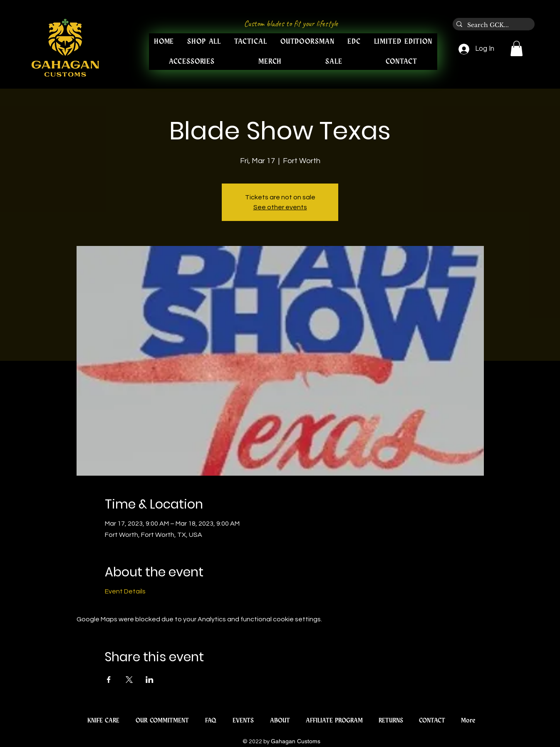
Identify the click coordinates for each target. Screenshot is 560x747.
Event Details (125, 591)
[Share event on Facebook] (109, 680)
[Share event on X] (129, 680)
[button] (517, 48)
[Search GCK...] (492, 25)
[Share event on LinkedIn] (150, 680)
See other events (280, 207)
